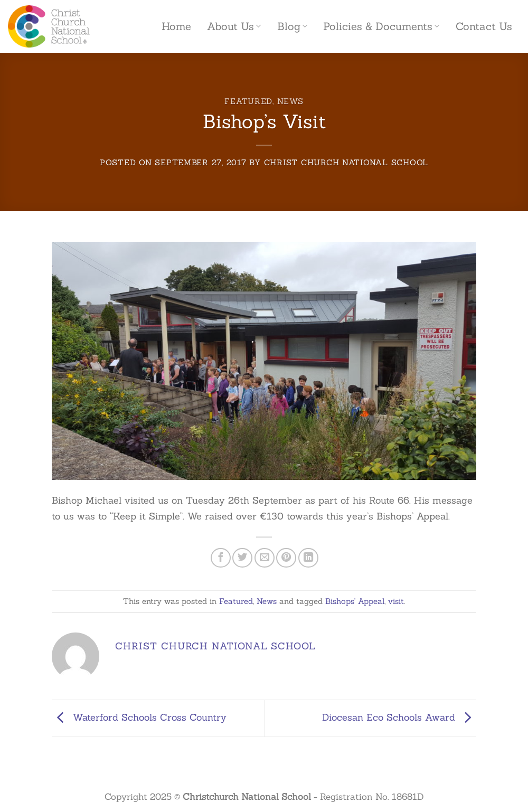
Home (176, 26)
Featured (248, 101)
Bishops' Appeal (355, 601)
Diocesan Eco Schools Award (399, 717)
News (290, 101)
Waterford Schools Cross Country (139, 717)
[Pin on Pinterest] (286, 558)
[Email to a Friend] (265, 558)
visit (396, 601)
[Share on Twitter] (242, 558)
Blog (292, 26)
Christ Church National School (346, 162)
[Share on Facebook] (221, 558)
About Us (234, 26)
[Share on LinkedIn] (308, 558)
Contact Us (484, 26)
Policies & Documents (381, 26)
